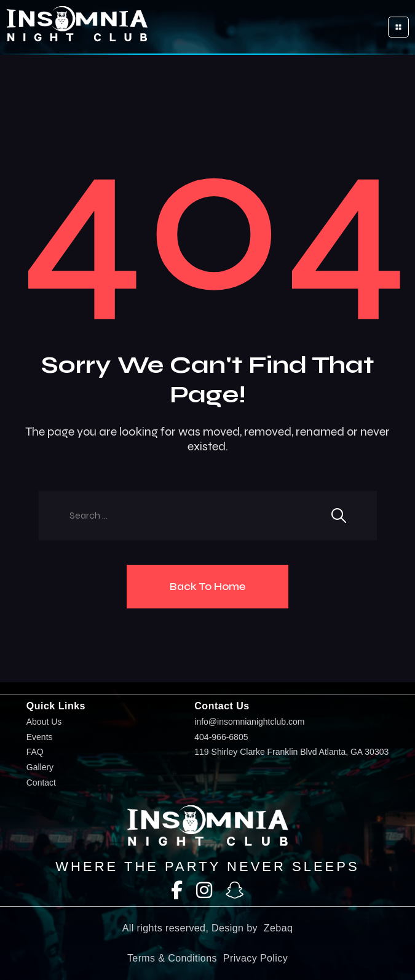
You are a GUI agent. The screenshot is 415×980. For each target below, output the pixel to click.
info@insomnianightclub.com (249, 722)
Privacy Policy (255, 958)
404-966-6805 (221, 737)
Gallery (40, 767)
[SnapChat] (235, 890)
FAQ (35, 752)
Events (40, 737)
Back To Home (207, 586)
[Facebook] (177, 890)
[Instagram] (204, 890)
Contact (41, 783)
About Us (44, 722)
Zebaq (278, 928)
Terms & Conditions (172, 958)
